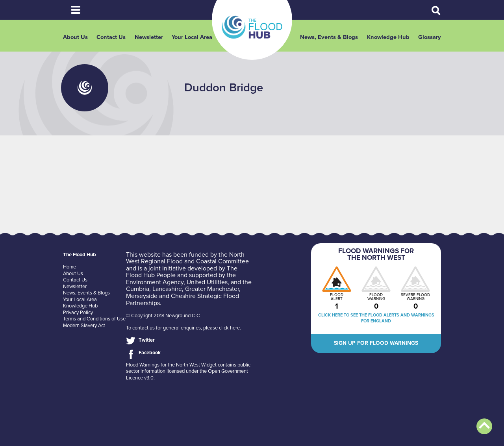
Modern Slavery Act (84, 326)
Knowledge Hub (388, 37)
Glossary (430, 37)
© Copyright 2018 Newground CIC (163, 316)
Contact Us (111, 37)
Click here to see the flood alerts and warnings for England (376, 318)
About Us (75, 37)
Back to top (484, 426)
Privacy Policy (78, 313)
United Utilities (207, 282)
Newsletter (149, 37)
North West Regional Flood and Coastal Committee (187, 258)
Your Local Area (192, 37)
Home (69, 267)
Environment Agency (155, 282)
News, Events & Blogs (329, 37)
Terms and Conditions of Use (94, 319)
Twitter (147, 340)
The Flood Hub (252, 27)
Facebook (150, 353)
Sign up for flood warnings (376, 343)
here (235, 328)
